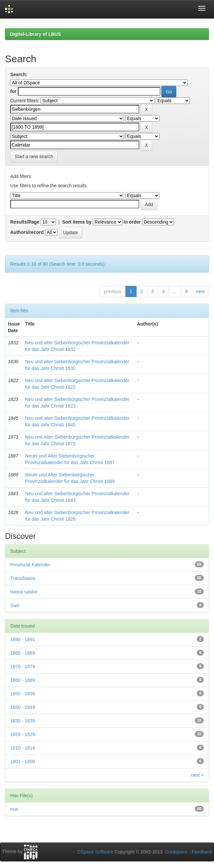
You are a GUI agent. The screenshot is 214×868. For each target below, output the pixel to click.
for (13, 91)
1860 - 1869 (23, 680)
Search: (19, 74)
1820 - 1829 (23, 734)
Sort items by (77, 222)
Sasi (15, 605)
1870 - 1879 (23, 667)
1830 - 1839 (23, 721)
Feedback (202, 852)
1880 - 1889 (23, 653)
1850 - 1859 (23, 694)
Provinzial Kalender (30, 565)
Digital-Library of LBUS (35, 34)
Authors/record (27, 232)
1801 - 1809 (23, 761)
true (14, 809)
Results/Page (25, 222)
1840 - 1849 (23, 707)
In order (132, 222)
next (200, 291)
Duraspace (176, 852)
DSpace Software (95, 852)
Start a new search (34, 156)
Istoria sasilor (24, 592)
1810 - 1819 (23, 748)
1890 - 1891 (23, 639)
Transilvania (23, 578)
